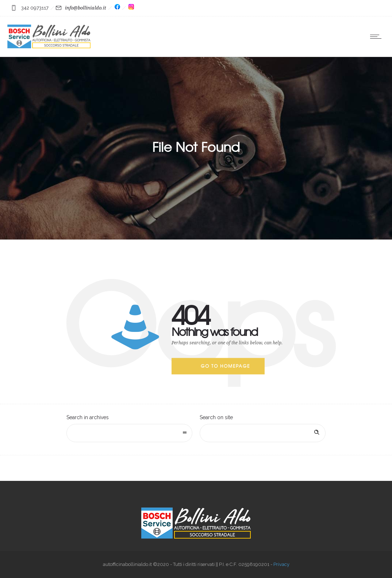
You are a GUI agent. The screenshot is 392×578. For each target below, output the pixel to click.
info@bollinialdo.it (86, 8)
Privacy (281, 564)
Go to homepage (225, 366)
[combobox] (129, 433)
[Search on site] (263, 433)
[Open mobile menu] (377, 37)
